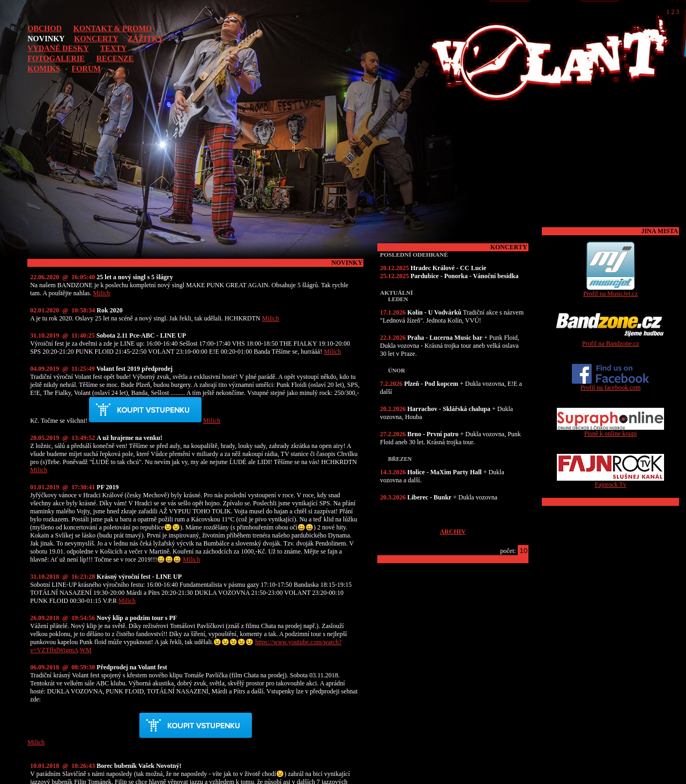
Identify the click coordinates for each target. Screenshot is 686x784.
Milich (102, 293)
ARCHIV (453, 532)
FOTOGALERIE (56, 58)
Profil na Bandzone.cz (610, 341)
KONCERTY (96, 39)
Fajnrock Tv (610, 481)
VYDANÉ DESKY (58, 48)
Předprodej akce (145, 410)
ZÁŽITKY (145, 39)
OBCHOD (44, 28)
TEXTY (114, 48)
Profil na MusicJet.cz (610, 291)
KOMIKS (44, 69)
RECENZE (115, 58)
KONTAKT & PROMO (113, 28)
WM (86, 650)
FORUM (86, 69)
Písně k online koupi (610, 431)
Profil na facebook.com (610, 384)
